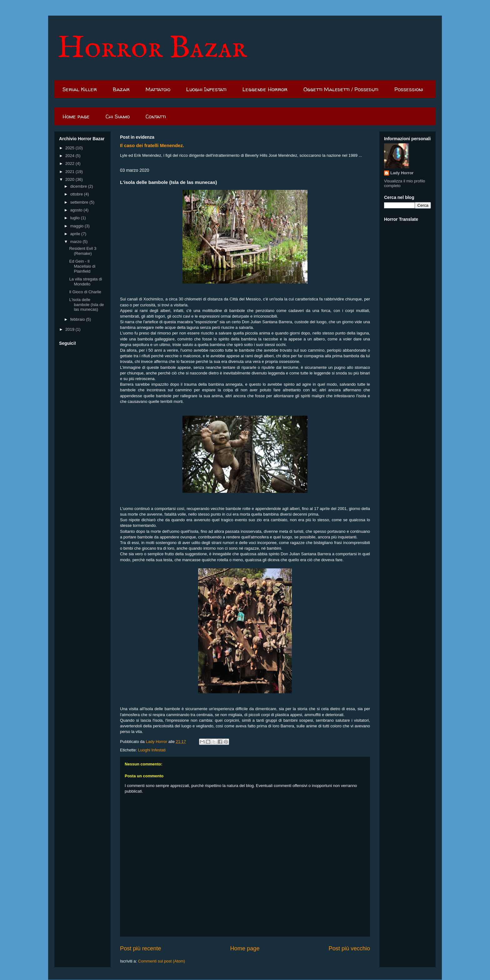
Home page (76, 116)
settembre (80, 202)
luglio (76, 218)
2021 (70, 172)
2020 (70, 179)
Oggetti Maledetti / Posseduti (341, 89)
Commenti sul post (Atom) (162, 961)
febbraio (78, 319)
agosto (77, 210)
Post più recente (140, 948)
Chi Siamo (118, 116)
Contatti (156, 116)
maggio (77, 226)
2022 (70, 163)
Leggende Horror (265, 89)
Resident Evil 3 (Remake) (83, 251)
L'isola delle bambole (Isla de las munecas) (86, 304)
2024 (70, 156)
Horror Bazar (152, 49)
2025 (70, 148)
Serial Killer (80, 89)
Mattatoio (158, 89)
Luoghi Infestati (206, 89)
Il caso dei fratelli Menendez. (152, 145)
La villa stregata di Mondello (85, 282)
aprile (76, 234)
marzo (77, 242)
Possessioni (409, 89)
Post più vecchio (349, 948)
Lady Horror (402, 173)
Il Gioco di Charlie (85, 292)
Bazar (121, 89)
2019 (70, 329)
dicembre (79, 186)
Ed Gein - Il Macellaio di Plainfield (82, 266)
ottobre (77, 194)
